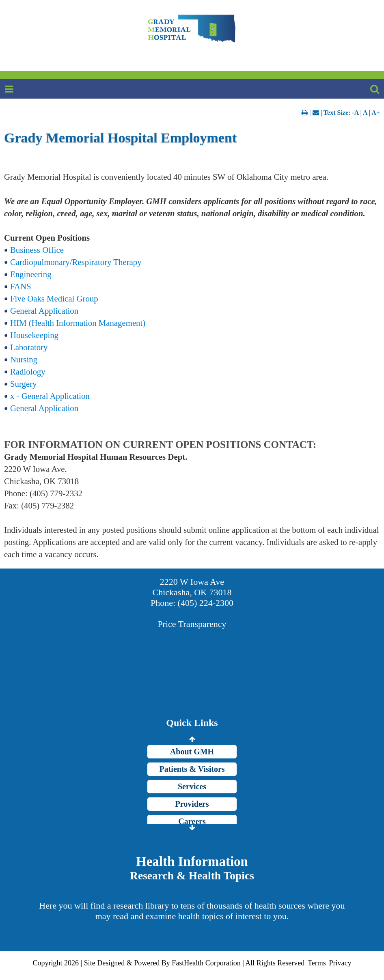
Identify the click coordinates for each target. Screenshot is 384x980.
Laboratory (29, 347)
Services (192, 786)
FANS (21, 286)
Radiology (28, 372)
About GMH (192, 752)
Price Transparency (192, 624)
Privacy (340, 963)
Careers (192, 821)
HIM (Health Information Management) (78, 323)
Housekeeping (34, 335)
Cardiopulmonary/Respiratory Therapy (76, 262)
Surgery (23, 384)
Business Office (37, 250)
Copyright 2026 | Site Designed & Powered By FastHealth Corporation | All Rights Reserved (169, 963)
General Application (44, 311)
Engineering (31, 274)
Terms (317, 963)
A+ (376, 113)
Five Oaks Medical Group (54, 298)
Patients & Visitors (192, 769)
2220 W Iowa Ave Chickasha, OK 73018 (192, 587)
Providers (192, 804)
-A (355, 113)
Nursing (24, 359)
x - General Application (50, 396)
